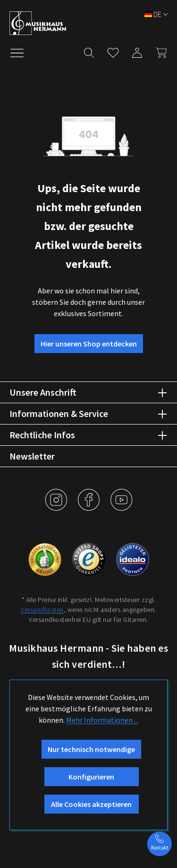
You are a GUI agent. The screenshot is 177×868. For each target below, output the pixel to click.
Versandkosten (42, 610)
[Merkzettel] (113, 51)
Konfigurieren (91, 777)
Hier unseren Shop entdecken (89, 344)
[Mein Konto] (137, 51)
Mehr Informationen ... (102, 720)
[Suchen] (89, 51)
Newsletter (32, 456)
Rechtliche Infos (42, 435)
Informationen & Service (59, 413)
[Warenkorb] (158, 51)
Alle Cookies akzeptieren (91, 804)
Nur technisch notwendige (91, 749)
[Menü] (22, 52)
